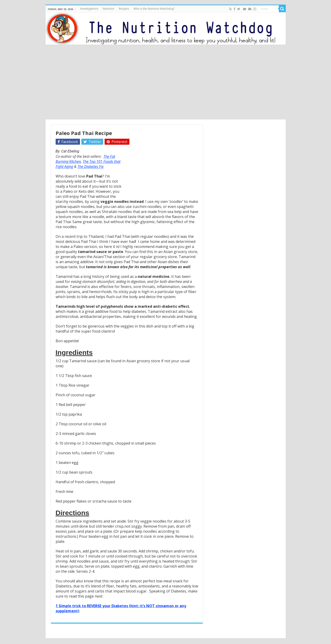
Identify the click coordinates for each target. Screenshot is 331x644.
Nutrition (108, 9)
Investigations (89, 9)
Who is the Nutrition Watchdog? (154, 9)
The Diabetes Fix (91, 167)
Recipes (124, 9)
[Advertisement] (165, 83)
